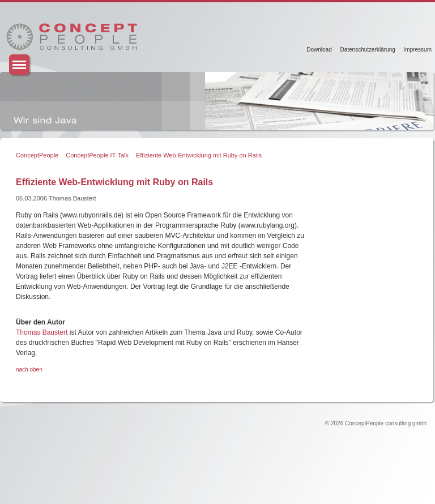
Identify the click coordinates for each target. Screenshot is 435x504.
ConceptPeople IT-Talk (97, 155)
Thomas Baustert (42, 332)
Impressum (418, 50)
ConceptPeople (37, 155)
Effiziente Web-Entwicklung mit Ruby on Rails (199, 155)
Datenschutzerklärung (367, 50)
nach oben (29, 370)
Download (319, 50)
